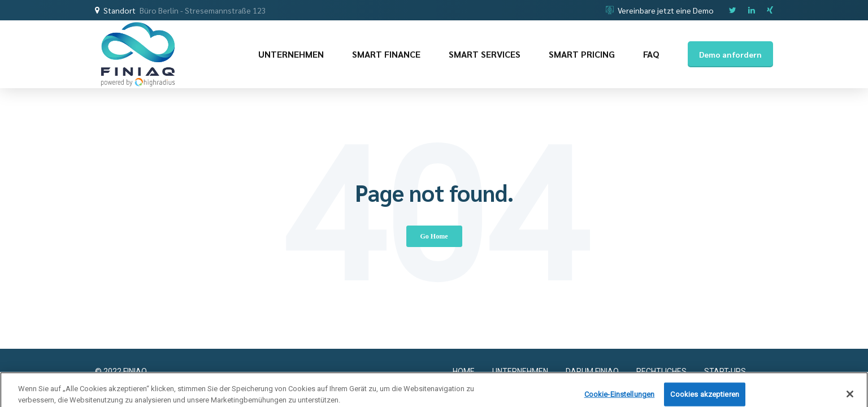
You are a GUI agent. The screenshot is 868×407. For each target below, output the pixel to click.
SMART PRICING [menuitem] (582, 54)
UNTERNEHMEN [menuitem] (291, 54)
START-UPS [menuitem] (725, 371)
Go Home (434, 236)
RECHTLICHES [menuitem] (661, 371)
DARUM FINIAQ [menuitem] (592, 371)
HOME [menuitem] (464, 371)
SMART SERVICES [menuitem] (485, 54)
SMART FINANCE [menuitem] (386, 54)
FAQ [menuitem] (651, 54)
